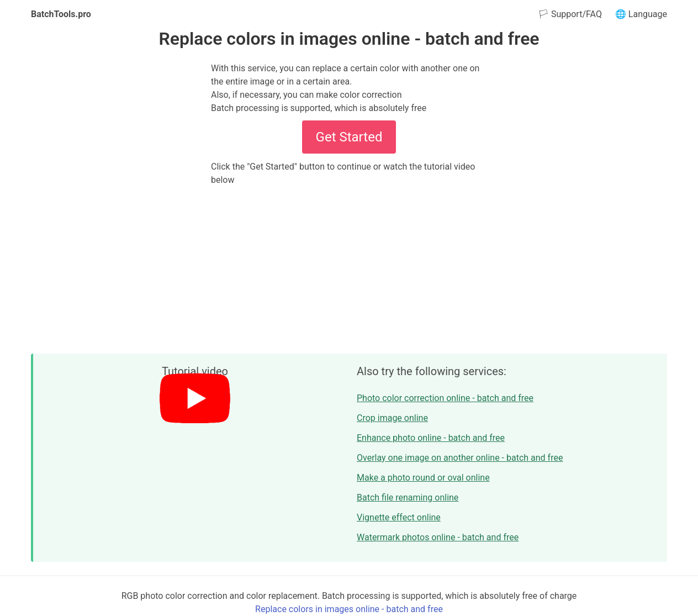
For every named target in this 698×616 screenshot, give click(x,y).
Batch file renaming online (408, 497)
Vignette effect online (399, 517)
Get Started (349, 137)
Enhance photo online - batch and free (431, 438)
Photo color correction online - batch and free (445, 398)
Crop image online (392, 418)
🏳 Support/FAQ (570, 14)
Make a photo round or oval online (423, 478)
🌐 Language (641, 14)
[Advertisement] (349, 270)
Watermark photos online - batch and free (438, 537)
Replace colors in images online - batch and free (349, 609)
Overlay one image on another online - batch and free (460, 458)
